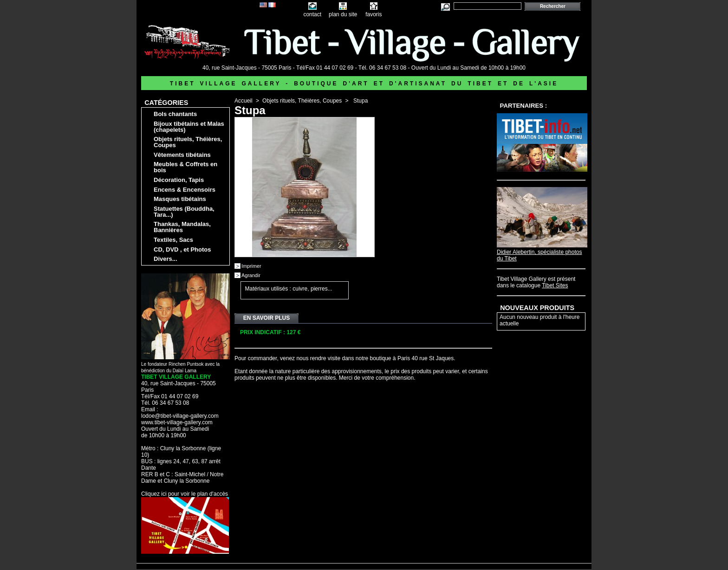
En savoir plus (266, 318)
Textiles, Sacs (173, 240)
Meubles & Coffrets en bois (185, 167)
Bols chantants (175, 114)
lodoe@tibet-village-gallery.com (180, 416)
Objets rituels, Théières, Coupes (188, 142)
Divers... (166, 259)
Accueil (244, 101)
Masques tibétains (180, 199)
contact (312, 14)
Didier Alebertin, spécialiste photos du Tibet (542, 252)
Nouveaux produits (537, 308)
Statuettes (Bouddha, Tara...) (184, 212)
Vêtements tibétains (182, 155)
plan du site (343, 14)
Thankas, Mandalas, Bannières (182, 227)
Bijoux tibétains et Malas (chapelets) (189, 127)
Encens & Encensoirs (185, 190)
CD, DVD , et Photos (182, 249)
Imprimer (251, 266)
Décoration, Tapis (179, 180)
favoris (374, 14)
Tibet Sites (555, 285)
